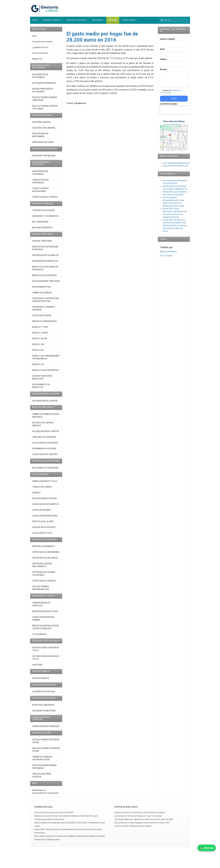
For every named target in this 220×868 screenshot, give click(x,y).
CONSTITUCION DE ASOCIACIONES (41, 191)
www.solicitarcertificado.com (176, 167)
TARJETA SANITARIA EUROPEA (42, 777)
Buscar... (160, 18)
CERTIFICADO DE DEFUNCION (45, 559)
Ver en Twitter (166, 257)
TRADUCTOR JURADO (42, 488)
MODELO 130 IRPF (40, 334)
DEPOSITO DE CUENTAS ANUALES (43, 425)
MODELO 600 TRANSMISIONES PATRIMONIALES (46, 358)
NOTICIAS (113, 21)
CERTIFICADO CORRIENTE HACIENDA (44, 310)
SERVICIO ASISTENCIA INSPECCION (42, 379)
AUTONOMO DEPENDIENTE (44, 84)
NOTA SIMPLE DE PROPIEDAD (45, 469)
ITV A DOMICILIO (39, 636)
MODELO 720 (38, 366)
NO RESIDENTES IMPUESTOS (45, 262)
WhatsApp (207, 848)
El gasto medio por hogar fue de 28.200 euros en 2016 (102, 38)
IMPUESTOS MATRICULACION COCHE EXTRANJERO (46, 628)
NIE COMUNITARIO (40, 223)
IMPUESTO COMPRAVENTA (44, 323)
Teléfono (164, 61)
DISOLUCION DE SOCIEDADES (45, 444)
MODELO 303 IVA (40, 340)
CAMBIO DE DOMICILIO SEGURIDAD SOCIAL (42, 759)
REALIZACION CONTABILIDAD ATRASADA (45, 249)
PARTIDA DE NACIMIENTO (44, 548)
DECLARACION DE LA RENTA (45, 402)
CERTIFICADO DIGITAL (42, 317)
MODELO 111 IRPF (40, 328)
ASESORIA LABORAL (42, 123)
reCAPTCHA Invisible (169, 105)
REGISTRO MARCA (41, 679)
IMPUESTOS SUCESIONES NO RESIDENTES (45, 269)
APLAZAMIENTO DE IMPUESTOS (41, 387)
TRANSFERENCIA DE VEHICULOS (41, 605)
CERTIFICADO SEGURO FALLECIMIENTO (42, 566)
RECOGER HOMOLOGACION (44, 500)
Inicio (35, 37)
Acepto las (172, 93)
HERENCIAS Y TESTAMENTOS (46, 217)
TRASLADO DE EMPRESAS (44, 438)
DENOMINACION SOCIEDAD (44, 450)
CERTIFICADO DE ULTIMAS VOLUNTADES (44, 575)
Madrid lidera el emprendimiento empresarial (45, 793)
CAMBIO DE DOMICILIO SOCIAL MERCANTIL (46, 417)
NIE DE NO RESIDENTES (43, 229)
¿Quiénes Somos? (40, 49)
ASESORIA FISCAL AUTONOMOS (40, 77)
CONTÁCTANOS (130, 21)
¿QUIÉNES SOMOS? (52, 21)
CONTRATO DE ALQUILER (43, 212)
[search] (174, 21)
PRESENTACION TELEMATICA (45, 257)
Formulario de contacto (43, 43)
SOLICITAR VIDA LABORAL (44, 129)
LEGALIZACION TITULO (42, 534)
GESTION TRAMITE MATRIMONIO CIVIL (41, 589)
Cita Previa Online (40, 54)
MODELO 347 (38, 351)
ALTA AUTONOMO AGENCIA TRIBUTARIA (45, 100)
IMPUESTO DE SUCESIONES (45, 277)
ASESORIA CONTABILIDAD (44, 157)
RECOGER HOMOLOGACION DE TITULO (46, 659)
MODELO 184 (38, 346)
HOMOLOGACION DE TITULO (45, 482)
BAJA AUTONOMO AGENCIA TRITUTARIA (45, 109)
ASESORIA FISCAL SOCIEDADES (40, 174)
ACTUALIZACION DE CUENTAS (46, 433)
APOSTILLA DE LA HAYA (43, 523)
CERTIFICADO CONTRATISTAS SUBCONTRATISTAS (46, 301)
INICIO (35, 21)
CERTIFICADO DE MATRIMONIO (46, 553)
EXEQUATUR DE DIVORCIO (44, 528)
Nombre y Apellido (168, 40)
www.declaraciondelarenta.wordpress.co (181, 164)
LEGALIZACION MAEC (42, 511)
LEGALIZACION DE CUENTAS (45, 456)
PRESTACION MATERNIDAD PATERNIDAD (44, 768)
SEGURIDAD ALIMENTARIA (44, 712)
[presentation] (178, 111)
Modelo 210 (37, 60)
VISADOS (36, 494)
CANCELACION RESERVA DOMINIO (43, 620)
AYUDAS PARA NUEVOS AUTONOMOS (43, 91)
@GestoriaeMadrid (168, 253)
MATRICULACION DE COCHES (45, 613)
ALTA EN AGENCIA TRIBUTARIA (46, 282)
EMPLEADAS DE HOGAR (43, 143)
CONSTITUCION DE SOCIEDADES (41, 182)
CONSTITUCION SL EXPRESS (45, 198)
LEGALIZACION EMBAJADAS (45, 517)
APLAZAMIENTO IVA (41, 288)
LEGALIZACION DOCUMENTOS (46, 505)
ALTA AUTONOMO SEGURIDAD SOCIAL (46, 742)
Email (163, 50)
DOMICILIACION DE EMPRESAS (46, 728)
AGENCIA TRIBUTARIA (42, 242)
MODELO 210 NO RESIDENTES (46, 371)
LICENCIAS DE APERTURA (44, 693)
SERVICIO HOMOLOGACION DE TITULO (46, 650)
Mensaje (164, 71)
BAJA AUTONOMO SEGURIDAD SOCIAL (46, 751)
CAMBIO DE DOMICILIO (42, 294)
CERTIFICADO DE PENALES (44, 582)
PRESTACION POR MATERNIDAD (40, 136)
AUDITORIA (37, 666)
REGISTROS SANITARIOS (43, 706)
